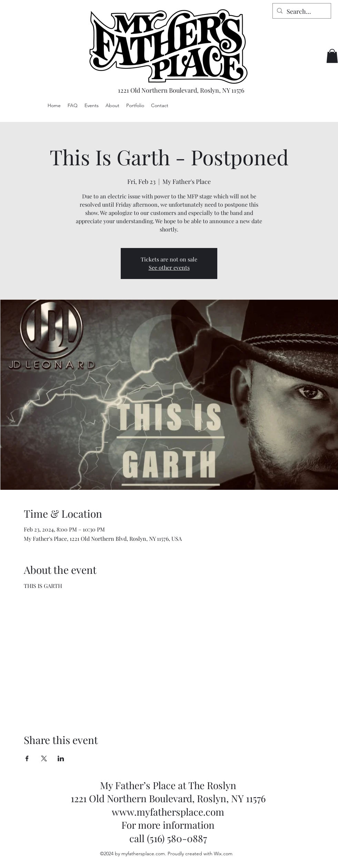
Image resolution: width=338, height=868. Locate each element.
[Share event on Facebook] (27, 758)
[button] (332, 56)
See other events (169, 267)
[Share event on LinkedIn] (61, 758)
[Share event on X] (44, 758)
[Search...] (301, 12)
